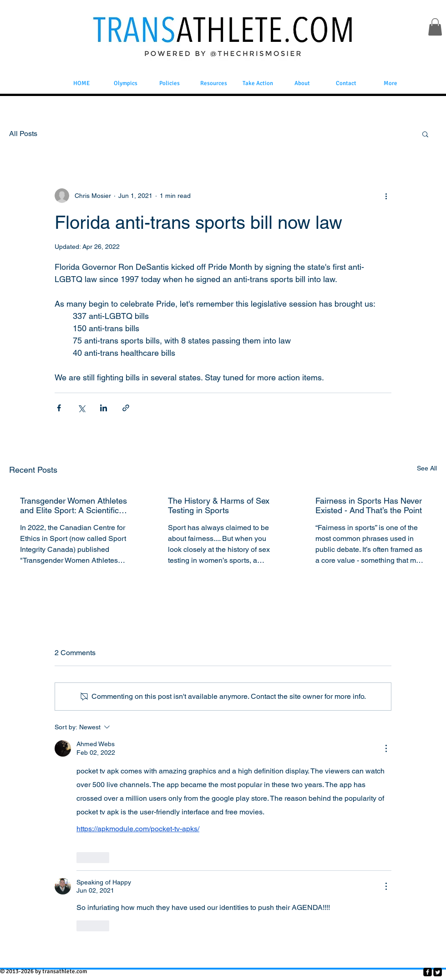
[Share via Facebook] (59, 408)
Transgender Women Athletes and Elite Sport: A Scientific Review (73, 505)
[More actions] (386, 196)
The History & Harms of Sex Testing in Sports (219, 505)
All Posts (23, 134)
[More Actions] (386, 748)
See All (427, 468)
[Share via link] (126, 408)
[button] (435, 27)
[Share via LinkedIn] (104, 408)
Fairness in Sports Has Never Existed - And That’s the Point (369, 505)
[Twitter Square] (438, 972)
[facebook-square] (428, 972)
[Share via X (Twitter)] (81, 408)
